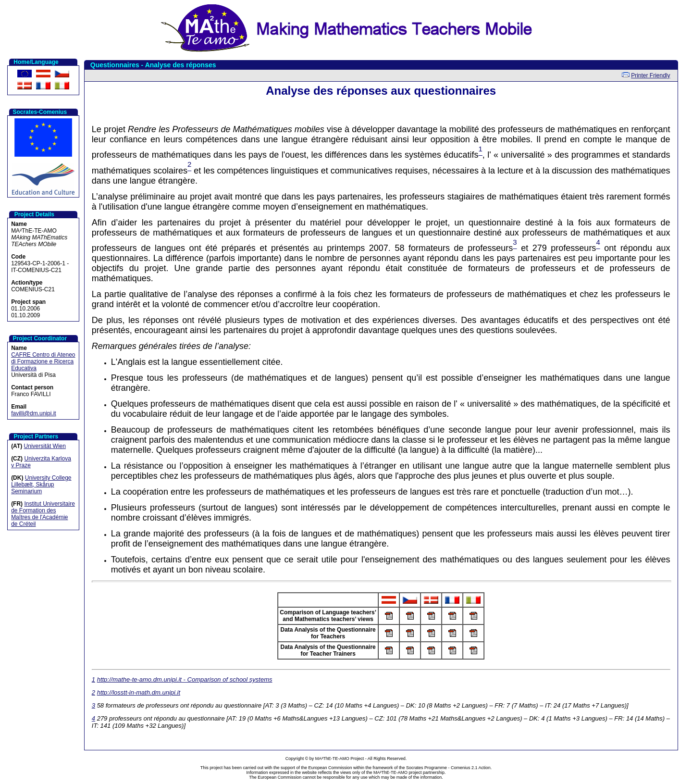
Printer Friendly (650, 75)
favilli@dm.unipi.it (34, 413)
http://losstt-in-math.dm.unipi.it (139, 692)
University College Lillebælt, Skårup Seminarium (41, 485)
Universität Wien (45, 446)
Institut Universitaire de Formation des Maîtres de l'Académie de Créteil (43, 514)
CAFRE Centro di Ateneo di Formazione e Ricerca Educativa (43, 361)
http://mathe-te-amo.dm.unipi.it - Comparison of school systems (185, 679)
